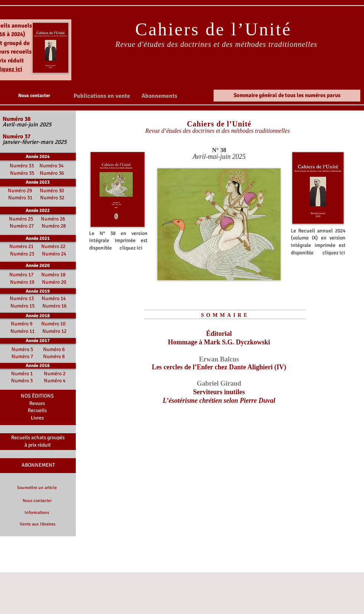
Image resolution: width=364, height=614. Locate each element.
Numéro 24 (54, 254)
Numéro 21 (21, 246)
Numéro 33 (22, 166)
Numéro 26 (53, 219)
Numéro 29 (20, 191)
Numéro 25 (21, 219)
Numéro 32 (52, 198)
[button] (102, 96)
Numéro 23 (22, 254)
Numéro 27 (22, 226)
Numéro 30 (52, 191)
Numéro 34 (51, 166)
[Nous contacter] (34, 96)
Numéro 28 (54, 226)
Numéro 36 (52, 173)
